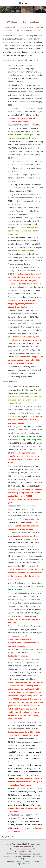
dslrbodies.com (34, 844)
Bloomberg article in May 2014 (30, 788)
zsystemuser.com (24, 849)
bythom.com (25, 846)
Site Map (37, 854)
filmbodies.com (25, 851)
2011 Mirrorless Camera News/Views (19, 27)
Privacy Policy (26, 854)
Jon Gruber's (32, 45)
